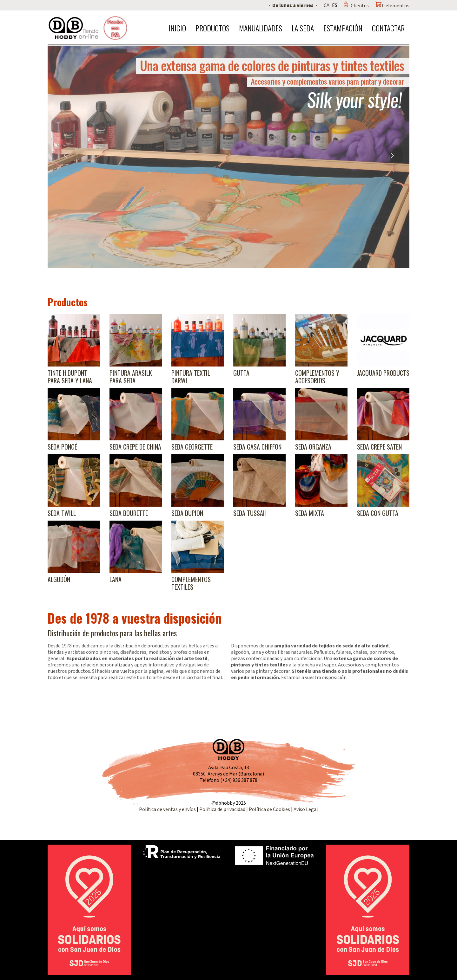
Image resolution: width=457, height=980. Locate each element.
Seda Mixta (310, 513)
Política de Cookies (269, 809)
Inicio (177, 28)
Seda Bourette (129, 513)
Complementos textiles (191, 583)
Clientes (360, 6)
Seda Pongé (62, 447)
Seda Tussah (250, 513)
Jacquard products (383, 373)
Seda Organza (313, 447)
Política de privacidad (223, 809)
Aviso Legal (306, 809)
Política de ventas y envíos (168, 809)
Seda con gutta (378, 513)
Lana (116, 579)
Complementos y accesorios (317, 377)
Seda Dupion (187, 513)
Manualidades (261, 28)
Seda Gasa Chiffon (257, 447)
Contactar (388, 28)
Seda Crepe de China (135, 447)
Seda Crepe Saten (379, 447)
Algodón (59, 579)
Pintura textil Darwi (191, 377)
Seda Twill (62, 513)
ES (335, 5)
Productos (212, 28)
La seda (303, 28)
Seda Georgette (192, 447)
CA (327, 5)
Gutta (241, 373)
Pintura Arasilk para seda (131, 377)
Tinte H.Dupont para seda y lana (70, 377)
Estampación (343, 28)
